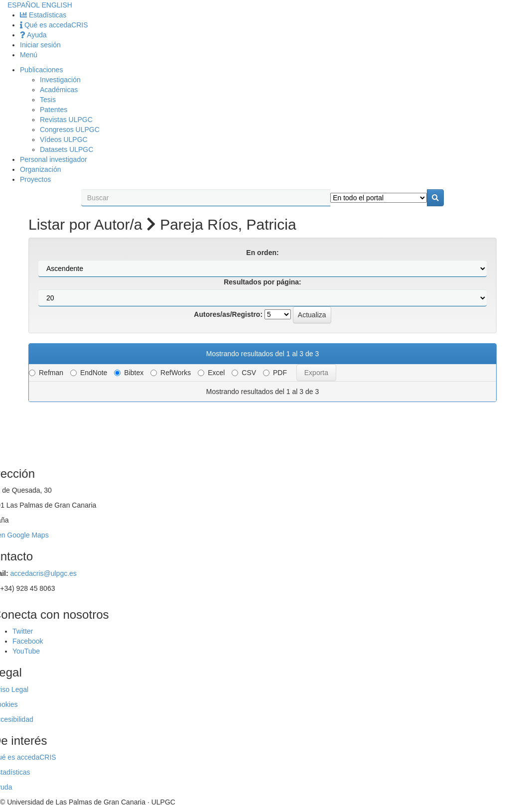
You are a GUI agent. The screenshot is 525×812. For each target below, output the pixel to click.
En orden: (262, 253)
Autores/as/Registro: (228, 314)
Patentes (54, 110)
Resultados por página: (262, 282)
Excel (211, 373)
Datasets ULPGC (66, 149)
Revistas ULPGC (66, 120)
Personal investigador (54, 159)
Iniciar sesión (40, 45)
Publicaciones (41, 70)
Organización (41, 169)
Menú (29, 55)
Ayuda (33, 35)
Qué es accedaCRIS (54, 25)
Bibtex (129, 373)
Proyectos (35, 179)
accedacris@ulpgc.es (44, 573)
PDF (275, 373)
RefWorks (171, 373)
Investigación (60, 80)
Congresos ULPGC (70, 130)
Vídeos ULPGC (64, 139)
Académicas (59, 90)
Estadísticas (43, 15)
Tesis (48, 100)
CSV (244, 373)
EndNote (89, 373)
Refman (46, 373)
